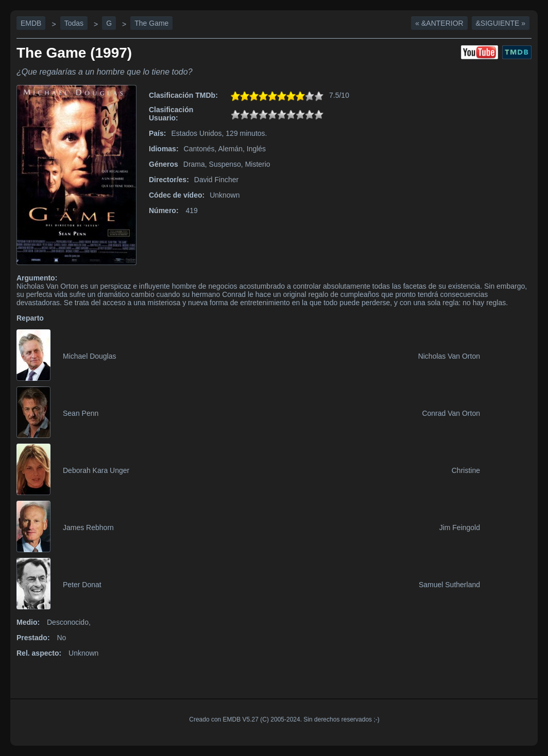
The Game (151, 23)
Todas (74, 23)
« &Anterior (439, 23)
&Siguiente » (501, 23)
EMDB (31, 23)
